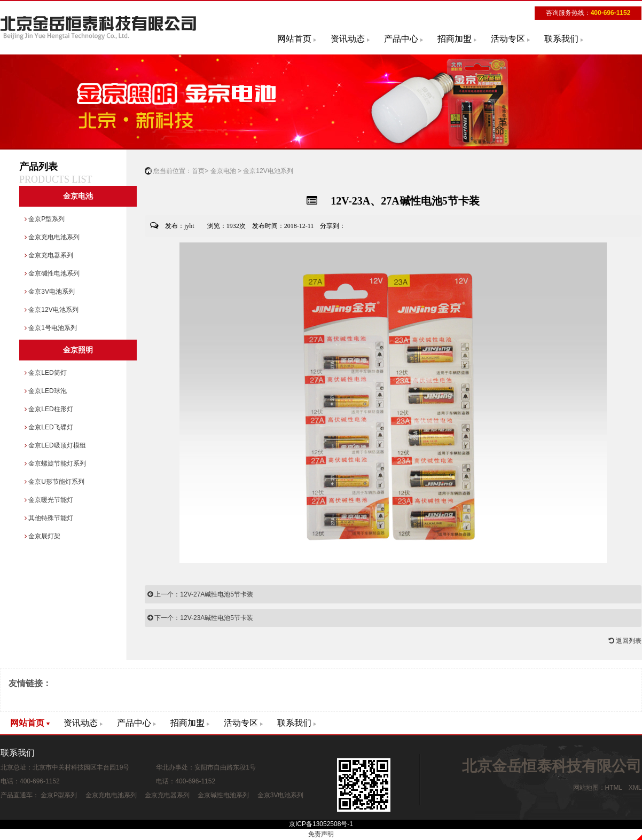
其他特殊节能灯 (49, 518)
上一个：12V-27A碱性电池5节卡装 (200, 594)
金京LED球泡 (46, 391)
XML (635, 788)
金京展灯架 (42, 536)
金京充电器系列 (49, 255)
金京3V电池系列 (50, 292)
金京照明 (78, 350)
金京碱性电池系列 (52, 273)
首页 (198, 171)
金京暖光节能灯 (49, 500)
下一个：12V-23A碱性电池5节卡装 (200, 618)
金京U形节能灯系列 (54, 482)
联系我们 (561, 39)
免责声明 (321, 834)
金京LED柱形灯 (49, 409)
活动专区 (508, 39)
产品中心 (401, 39)
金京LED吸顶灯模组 (55, 445)
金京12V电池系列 (52, 310)
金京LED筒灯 (46, 373)
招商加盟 (455, 39)
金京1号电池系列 (51, 328)
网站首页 (294, 39)
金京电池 (78, 196)
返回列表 (625, 641)
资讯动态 (348, 39)
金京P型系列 (45, 219)
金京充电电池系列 (52, 237)
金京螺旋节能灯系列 (55, 464)
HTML (614, 788)
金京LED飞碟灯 (49, 427)
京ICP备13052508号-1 (321, 824)
